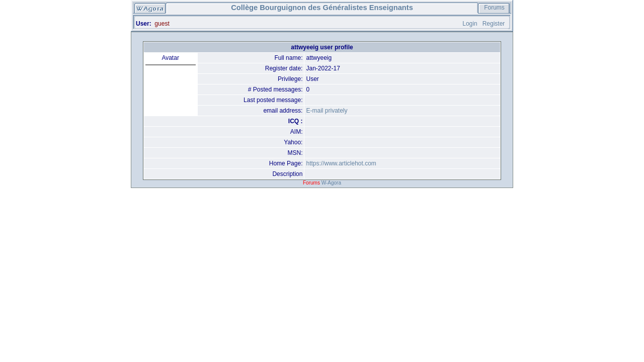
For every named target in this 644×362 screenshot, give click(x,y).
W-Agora (331, 183)
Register (494, 24)
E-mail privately (327, 111)
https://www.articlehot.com (341, 163)
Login (470, 24)
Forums (494, 8)
